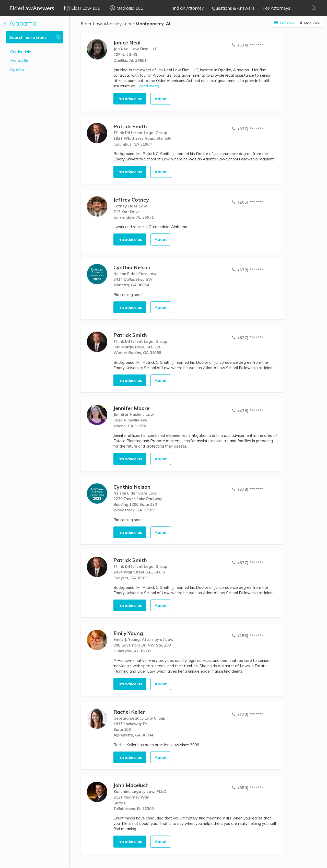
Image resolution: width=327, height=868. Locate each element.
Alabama (20, 23)
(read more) (149, 86)
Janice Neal (127, 43)
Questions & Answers (233, 8)
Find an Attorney (187, 8)
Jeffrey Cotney (131, 200)
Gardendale (21, 52)
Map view (310, 23)
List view (284, 23)
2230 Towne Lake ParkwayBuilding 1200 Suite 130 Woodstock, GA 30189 (138, 505)
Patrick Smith (130, 126)
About (161, 99)
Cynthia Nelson (132, 267)
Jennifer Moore (131, 408)
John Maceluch (131, 785)
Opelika (17, 69)
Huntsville (19, 60)
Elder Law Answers (32, 8)
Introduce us (130, 99)
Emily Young (128, 633)
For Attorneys (276, 8)
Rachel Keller (129, 712)
